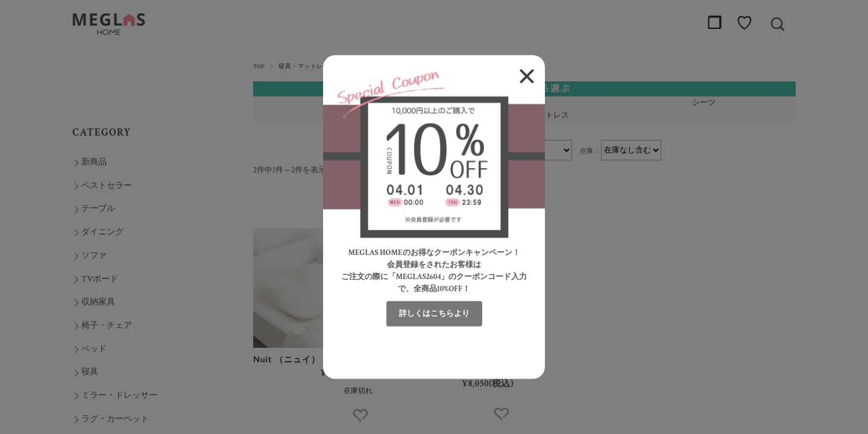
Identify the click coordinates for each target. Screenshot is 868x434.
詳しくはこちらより (434, 314)
